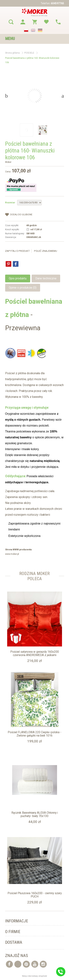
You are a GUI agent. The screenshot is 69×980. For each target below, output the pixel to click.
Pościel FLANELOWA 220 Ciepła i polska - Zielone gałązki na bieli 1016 (34, 734)
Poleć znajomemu (46, 251)
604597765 (57, 3)
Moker (8, 162)
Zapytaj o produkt (17, 251)
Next (63, 96)
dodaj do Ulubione (21, 215)
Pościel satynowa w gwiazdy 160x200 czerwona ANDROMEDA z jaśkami (35, 653)
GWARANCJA (34, 237)
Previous (7, 96)
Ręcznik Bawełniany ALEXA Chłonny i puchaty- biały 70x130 (35, 814)
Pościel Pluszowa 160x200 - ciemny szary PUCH (35, 895)
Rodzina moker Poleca (34, 576)
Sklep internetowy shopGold (34, 976)
